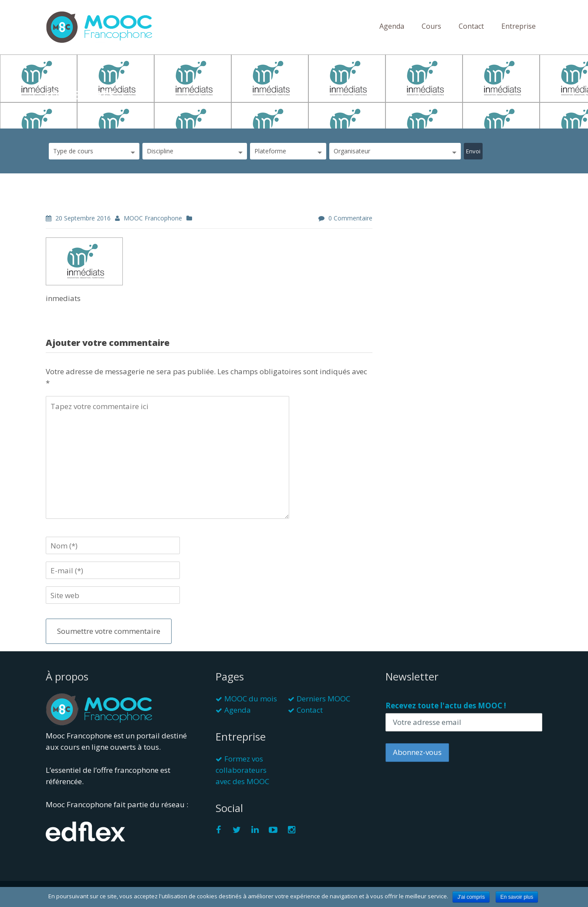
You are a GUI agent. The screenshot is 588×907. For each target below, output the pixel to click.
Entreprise (519, 26)
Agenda (392, 26)
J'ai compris (471, 897)
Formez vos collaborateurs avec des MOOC (242, 770)
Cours (431, 26)
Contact (471, 26)
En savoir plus (517, 897)
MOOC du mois (251, 699)
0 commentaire (350, 218)
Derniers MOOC (323, 699)
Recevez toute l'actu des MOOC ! (446, 706)
